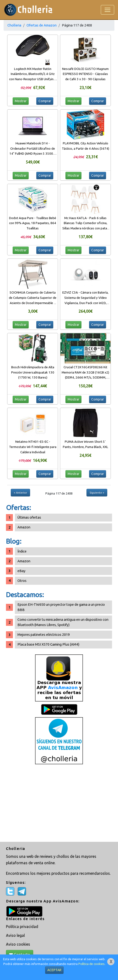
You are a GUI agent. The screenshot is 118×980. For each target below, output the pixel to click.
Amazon (24, 527)
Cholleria (14, 25)
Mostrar (21, 101)
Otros (22, 581)
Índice (22, 551)
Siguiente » (97, 493)
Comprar (45, 101)
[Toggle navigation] (107, 10)
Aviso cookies (18, 944)
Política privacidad (22, 927)
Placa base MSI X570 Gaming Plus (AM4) (48, 644)
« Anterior (20, 493)
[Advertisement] (59, 804)
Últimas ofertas (29, 517)
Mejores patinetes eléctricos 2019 (44, 635)
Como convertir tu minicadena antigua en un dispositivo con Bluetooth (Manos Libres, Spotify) (63, 622)
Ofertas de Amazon (42, 25)
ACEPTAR (54, 970)
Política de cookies (91, 964)
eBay (21, 571)
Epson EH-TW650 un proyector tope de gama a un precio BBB (61, 607)
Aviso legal (15, 935)
